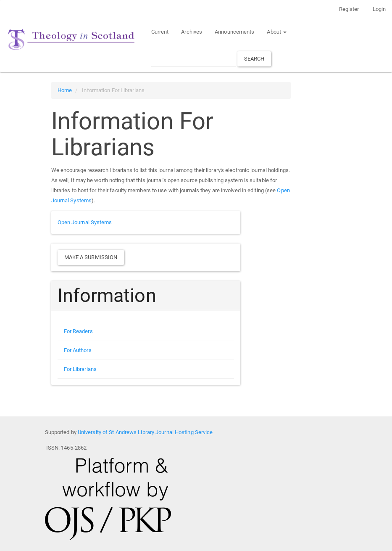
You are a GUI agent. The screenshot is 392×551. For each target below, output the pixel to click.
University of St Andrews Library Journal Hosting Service (145, 432)
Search (254, 59)
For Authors (78, 350)
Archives (192, 32)
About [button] (277, 32)
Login (379, 9)
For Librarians (80, 369)
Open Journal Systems (85, 222)
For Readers (78, 331)
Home (65, 90)
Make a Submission (91, 257)
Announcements (234, 32)
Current (160, 32)
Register (349, 9)
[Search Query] (194, 59)
